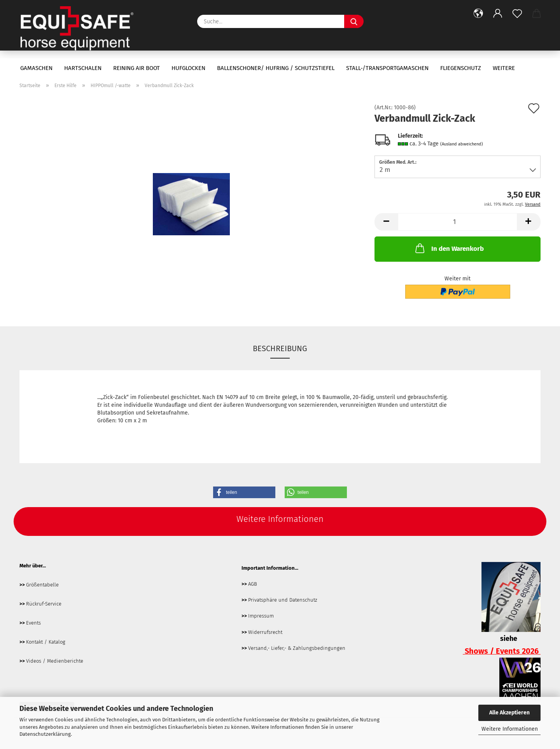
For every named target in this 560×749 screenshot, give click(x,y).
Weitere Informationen (510, 729)
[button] (478, 14)
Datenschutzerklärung (45, 734)
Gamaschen (36, 68)
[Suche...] (354, 21)
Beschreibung (280, 348)
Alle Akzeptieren (509, 713)
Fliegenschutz (461, 68)
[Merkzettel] (517, 14)
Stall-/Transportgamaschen (387, 68)
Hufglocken (188, 68)
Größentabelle (42, 585)
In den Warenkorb (449, 248)
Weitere (504, 68)
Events (33, 623)
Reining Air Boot (136, 68)
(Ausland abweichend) (462, 144)
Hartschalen (83, 68)
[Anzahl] (458, 222)
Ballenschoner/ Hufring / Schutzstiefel (276, 68)
